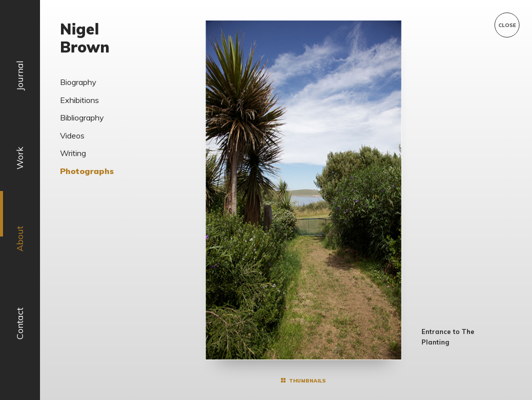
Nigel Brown (85, 38)
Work (20, 158)
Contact (20, 323)
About (20, 239)
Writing (73, 153)
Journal (20, 75)
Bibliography (82, 117)
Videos (72, 135)
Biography (78, 82)
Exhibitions (79, 100)
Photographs (87, 171)
